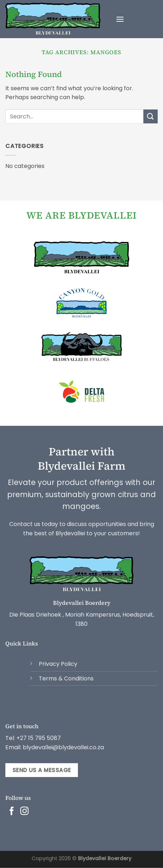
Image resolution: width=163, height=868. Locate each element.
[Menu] (120, 19)
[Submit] (151, 116)
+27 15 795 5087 (39, 738)
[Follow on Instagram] (25, 812)
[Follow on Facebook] (12, 812)
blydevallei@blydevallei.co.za (63, 747)
